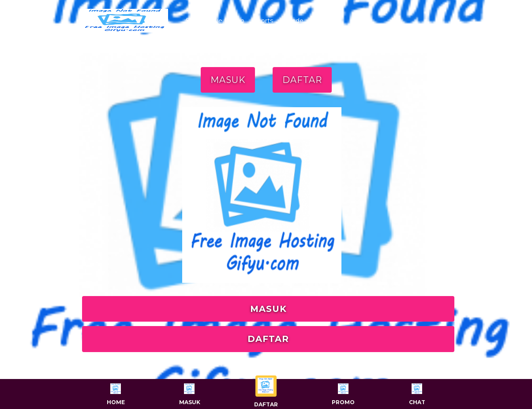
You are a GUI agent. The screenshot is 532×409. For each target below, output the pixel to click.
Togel (321, 21)
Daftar (266, 392)
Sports (263, 21)
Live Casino (227, 21)
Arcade (293, 21)
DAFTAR (302, 80)
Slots (193, 21)
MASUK (228, 80)
